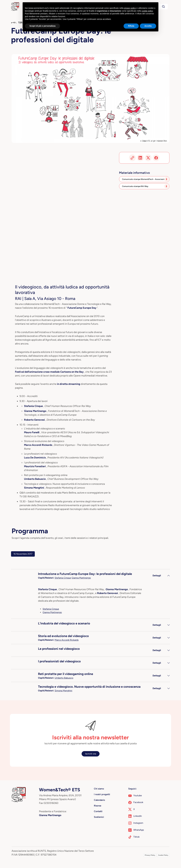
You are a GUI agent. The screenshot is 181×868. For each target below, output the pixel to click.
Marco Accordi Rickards (67, 640)
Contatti (98, 811)
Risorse (98, 806)
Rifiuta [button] (131, 26)
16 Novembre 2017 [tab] (23, 554)
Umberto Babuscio (64, 678)
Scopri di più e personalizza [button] (42, 26)
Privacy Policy (150, 855)
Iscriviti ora (91, 754)
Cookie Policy (163, 855)
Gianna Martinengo (81, 578)
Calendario (99, 800)
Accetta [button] (148, 26)
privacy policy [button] (130, 8)
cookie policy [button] (147, 11)
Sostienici (99, 817)
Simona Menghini (63, 691)
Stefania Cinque (63, 578)
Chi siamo (99, 789)
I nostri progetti (102, 794)
